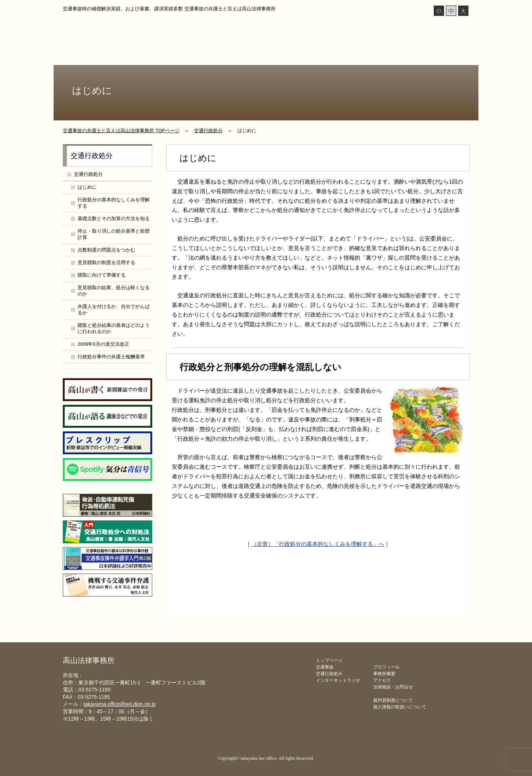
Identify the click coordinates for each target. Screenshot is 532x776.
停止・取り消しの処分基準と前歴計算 (114, 234)
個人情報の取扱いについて (400, 707)
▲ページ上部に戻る (457, 642)
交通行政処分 (258, 54)
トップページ (83, 54)
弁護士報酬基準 (349, 54)
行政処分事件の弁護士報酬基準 (111, 357)
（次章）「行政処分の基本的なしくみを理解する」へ (318, 544)
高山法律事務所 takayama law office (137, 28)
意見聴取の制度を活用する (106, 262)
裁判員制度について (393, 700)
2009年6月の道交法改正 (103, 344)
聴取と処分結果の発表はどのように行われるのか (114, 328)
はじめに (87, 187)
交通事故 (219, 54)
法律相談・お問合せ (441, 54)
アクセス (382, 680)
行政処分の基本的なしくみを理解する (114, 203)
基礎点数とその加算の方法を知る (114, 218)
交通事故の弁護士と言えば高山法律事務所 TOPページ (121, 131)
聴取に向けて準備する (102, 275)
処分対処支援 (302, 54)
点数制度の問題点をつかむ (106, 250)
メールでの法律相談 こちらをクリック (437, 29)
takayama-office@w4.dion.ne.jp (120, 704)
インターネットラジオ (173, 54)
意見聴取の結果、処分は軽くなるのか (114, 291)
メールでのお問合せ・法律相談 (376, 602)
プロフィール (123, 54)
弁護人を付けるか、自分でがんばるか (114, 310)
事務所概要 (393, 54)
